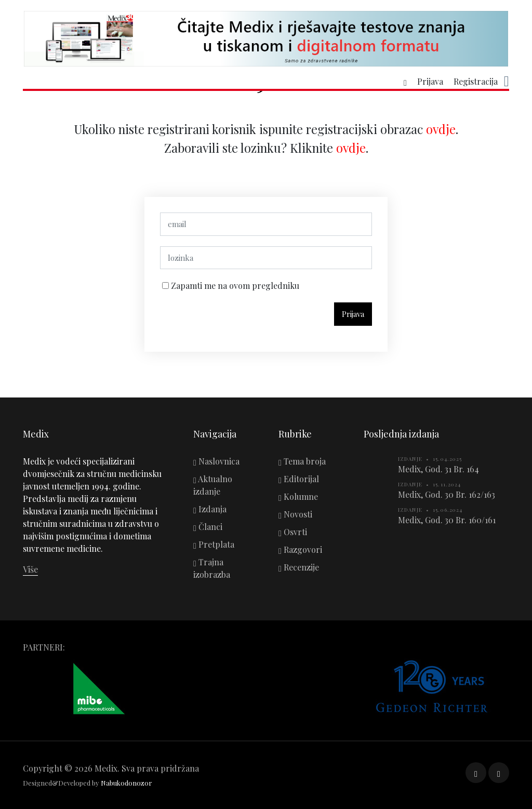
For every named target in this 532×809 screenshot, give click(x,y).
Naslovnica (216, 461)
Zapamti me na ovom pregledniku (234, 291)
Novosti (295, 514)
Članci (208, 527)
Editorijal (299, 479)
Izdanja (210, 509)
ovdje (441, 134)
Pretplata (214, 544)
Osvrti (293, 532)
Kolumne (298, 496)
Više (30, 569)
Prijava (430, 82)
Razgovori (300, 549)
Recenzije (299, 567)
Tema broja (302, 461)
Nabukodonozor (127, 783)
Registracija (476, 82)
